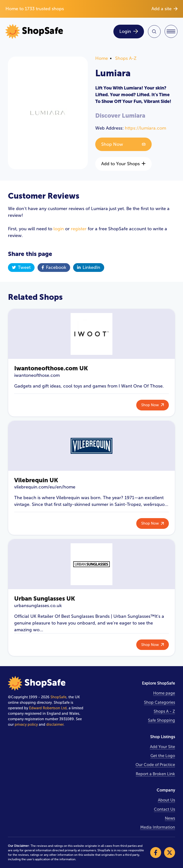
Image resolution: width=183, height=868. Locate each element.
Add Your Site (162, 747)
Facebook (54, 267)
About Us (166, 800)
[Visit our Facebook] (156, 853)
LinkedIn (89, 267)
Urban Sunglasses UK (45, 598)
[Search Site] (154, 32)
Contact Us (164, 809)
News (170, 818)
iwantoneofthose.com (37, 375)
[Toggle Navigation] (171, 31)
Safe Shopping (161, 720)
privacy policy (26, 724)
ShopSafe (58, 697)
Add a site (164, 9)
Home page (164, 693)
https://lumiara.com (145, 128)
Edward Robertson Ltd (48, 708)
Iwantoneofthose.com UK (51, 368)
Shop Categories (160, 702)
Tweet (21, 267)
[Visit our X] (170, 853)
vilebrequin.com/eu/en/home (45, 487)
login (59, 229)
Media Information (158, 827)
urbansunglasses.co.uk (38, 606)
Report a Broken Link (155, 774)
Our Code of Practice (155, 765)
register (79, 229)
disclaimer (55, 724)
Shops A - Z (164, 711)
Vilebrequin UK (36, 480)
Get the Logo (163, 756)
